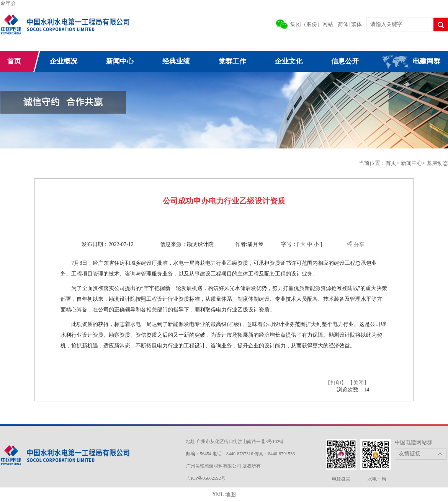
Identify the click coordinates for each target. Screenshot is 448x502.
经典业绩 (176, 61)
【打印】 (336, 383)
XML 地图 (224, 495)
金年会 (8, 3)
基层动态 (437, 163)
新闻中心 (120, 61)
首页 (14, 61)
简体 (343, 24)
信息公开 (345, 61)
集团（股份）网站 (312, 24)
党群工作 (232, 61)
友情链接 (410, 454)
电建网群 (427, 61)
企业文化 (289, 61)
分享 (356, 245)
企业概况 (64, 61)
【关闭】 (358, 383)
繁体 (356, 24)
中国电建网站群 (414, 443)
